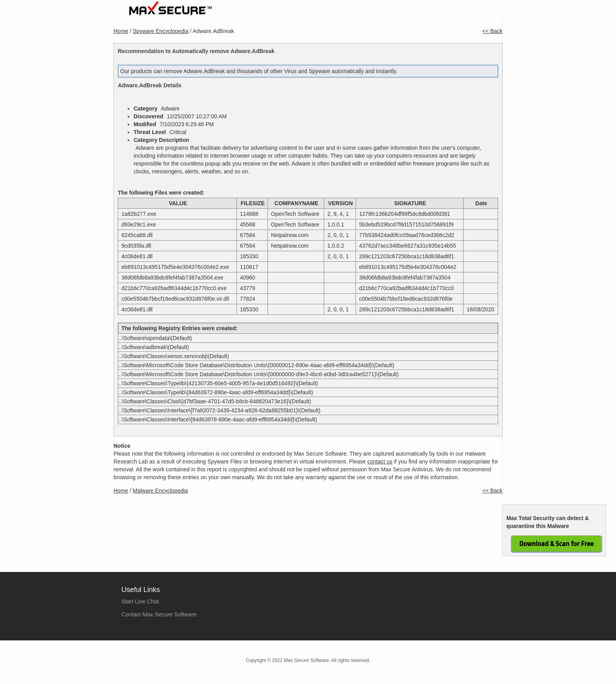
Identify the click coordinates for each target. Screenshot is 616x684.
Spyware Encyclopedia (161, 31)
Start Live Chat (140, 601)
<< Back (492, 31)
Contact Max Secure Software (159, 614)
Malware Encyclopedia (160, 491)
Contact (486, 12)
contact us (380, 462)
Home (313, 12)
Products (346, 12)
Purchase (384, 12)
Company (423, 12)
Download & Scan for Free (556, 544)
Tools (456, 12)
